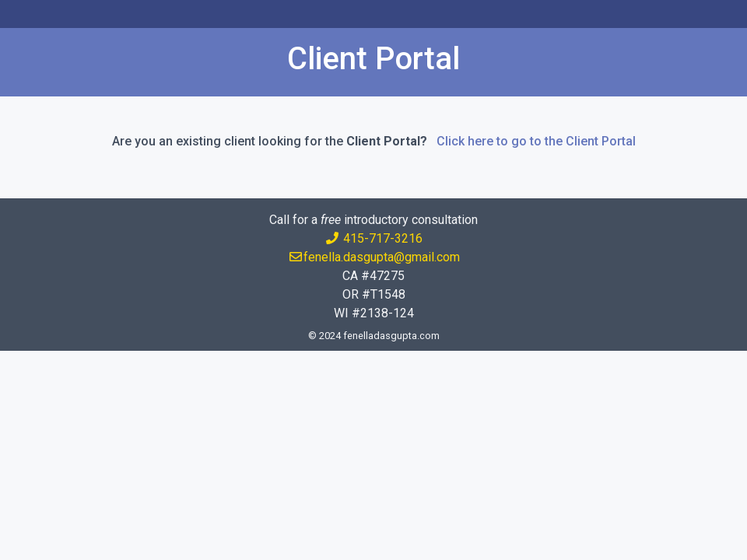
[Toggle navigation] (33, 14)
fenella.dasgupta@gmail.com (374, 257)
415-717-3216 (373, 238)
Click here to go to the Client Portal (536, 141)
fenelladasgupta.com (391, 336)
